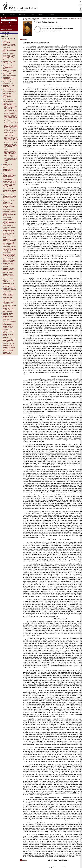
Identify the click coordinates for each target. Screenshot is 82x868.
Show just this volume (7, 29)
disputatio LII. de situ (8, 346)
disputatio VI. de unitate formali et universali (9, 71)
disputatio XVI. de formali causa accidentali (7, 166)
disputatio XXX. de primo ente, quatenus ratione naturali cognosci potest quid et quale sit (9, 249)
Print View (13, 26)
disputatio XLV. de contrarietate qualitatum (9, 320)
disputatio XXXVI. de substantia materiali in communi (9, 280)
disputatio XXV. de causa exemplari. (8, 218)
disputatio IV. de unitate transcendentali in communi (9, 63)
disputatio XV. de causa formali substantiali (9, 104)
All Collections (26, 19)
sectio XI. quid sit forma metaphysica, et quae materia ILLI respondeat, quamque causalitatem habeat (10, 158)
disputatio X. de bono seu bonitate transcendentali (8, 87)
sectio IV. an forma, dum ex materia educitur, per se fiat (11, 122)
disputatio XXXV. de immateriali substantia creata (9, 276)
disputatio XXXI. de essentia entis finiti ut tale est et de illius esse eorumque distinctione (9, 255)
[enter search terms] (8, 20)
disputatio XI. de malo (9, 90)
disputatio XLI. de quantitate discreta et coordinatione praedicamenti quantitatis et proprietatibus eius (9, 304)
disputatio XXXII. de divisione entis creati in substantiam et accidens (9, 260)
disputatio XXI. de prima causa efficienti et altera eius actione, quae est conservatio (9, 197)
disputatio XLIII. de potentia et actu (8, 314)
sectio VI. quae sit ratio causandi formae (10, 132)
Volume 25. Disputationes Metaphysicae (57, 19)
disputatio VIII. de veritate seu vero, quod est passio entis (9, 79)
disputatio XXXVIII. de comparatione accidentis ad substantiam (9, 290)
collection (13, 22)
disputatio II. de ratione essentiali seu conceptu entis (9, 50)
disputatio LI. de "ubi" (8, 344)
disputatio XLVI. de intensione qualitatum (8, 324)
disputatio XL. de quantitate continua (8, 298)
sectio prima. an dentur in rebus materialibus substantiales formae (11, 108)
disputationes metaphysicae (6, 42)
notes (5, 163)
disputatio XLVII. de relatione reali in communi (8, 328)
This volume (5, 22)
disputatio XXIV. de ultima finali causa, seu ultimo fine (9, 214)
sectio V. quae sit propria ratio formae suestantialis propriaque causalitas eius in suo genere (11, 127)
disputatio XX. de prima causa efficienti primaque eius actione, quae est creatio (9, 191)
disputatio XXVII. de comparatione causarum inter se (9, 227)
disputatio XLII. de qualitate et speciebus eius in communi (9, 310)
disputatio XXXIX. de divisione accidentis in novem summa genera (9, 294)
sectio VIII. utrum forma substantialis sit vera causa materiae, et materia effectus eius (11, 139)
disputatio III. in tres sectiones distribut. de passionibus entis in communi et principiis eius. (9, 56)
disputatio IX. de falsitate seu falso (8, 83)
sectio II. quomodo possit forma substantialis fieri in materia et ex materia (11, 112)
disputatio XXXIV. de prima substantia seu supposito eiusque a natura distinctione (8, 270)
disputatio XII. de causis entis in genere (9, 92)
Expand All (12, 39)
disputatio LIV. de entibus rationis (7, 353)
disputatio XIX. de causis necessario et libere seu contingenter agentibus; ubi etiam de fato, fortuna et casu (9, 184)
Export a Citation (5, 26)
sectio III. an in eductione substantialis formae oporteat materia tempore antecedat (11, 117)
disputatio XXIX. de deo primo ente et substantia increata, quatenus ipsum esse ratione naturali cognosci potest (9, 242)
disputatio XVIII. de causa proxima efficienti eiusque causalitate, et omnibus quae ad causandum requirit (9, 177)
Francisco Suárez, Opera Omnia (39, 19)
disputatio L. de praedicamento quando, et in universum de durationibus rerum (9, 340)
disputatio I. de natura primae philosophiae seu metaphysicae (9, 46)
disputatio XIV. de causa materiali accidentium (9, 100)
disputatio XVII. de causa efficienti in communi (8, 171)
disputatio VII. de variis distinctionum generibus (9, 75)
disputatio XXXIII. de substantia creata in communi (8, 265)
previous (23, 40)
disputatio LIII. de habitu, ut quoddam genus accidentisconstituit (9, 349)
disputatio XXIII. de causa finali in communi (9, 210)
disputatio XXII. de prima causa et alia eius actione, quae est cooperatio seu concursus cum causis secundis (9, 204)
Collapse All (5, 39)
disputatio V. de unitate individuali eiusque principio (9, 67)
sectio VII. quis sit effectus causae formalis (11, 135)
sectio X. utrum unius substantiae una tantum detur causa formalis (10, 152)
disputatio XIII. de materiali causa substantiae (7, 96)
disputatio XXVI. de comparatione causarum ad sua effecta (9, 222)
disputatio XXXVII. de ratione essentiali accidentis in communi (9, 285)
